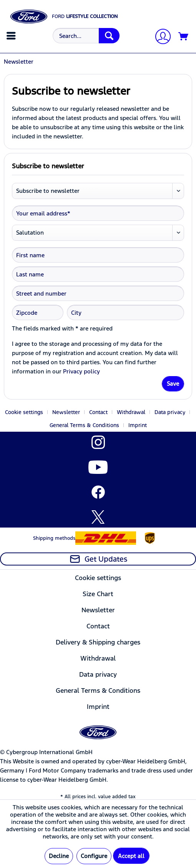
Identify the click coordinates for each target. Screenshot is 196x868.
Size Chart (98, 594)
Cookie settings (24, 412)
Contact (98, 412)
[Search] (109, 36)
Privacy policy (81, 371)
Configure (94, 856)
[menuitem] (12, 36)
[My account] (160, 37)
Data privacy (170, 412)
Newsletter (66, 412)
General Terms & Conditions (84, 425)
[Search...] (86, 36)
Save (173, 384)
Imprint (138, 425)
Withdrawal (131, 412)
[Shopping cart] (184, 37)
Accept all (131, 856)
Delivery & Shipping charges (98, 642)
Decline (59, 856)
